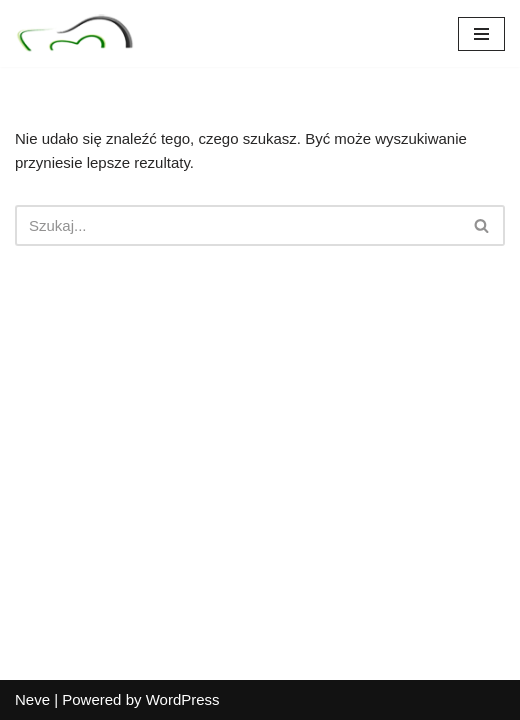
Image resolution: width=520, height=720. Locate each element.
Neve (32, 699)
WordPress (183, 699)
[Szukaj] (237, 225)
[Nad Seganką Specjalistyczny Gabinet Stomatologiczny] (75, 33)
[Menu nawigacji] (481, 34)
